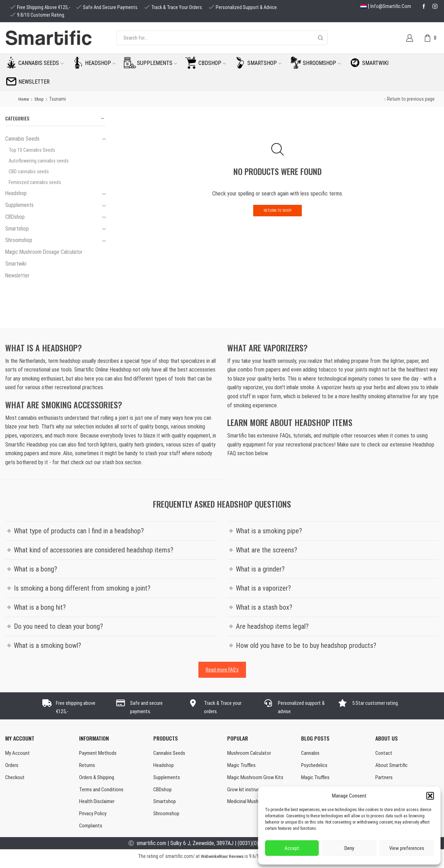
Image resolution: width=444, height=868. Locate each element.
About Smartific (392, 766)
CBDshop (212, 63)
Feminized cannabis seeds (35, 182)
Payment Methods (99, 754)
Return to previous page (411, 99)
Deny (349, 848)
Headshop (100, 63)
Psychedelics (315, 766)
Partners (385, 779)
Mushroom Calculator (250, 754)
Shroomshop (322, 63)
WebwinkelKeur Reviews (222, 861)
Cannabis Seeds (22, 139)
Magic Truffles (242, 766)
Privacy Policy (94, 817)
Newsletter (34, 82)
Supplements (157, 63)
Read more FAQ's (222, 670)
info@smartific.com (391, 6)
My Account (18, 754)
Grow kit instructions (250, 792)
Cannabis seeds (41, 63)
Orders (12, 766)
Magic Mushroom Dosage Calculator (44, 252)
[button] (430, 796)
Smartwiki (375, 63)
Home (24, 99)
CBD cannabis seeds (29, 172)
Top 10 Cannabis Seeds (32, 150)
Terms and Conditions (103, 792)
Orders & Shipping (99, 779)
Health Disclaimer (98, 805)
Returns (88, 766)
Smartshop (264, 63)
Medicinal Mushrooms (250, 805)
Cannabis (311, 754)
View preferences (407, 848)
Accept (292, 848)
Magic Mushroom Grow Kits (257, 779)
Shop (41, 99)
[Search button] (321, 38)
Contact (384, 754)
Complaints (91, 830)
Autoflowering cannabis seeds (39, 161)
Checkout (16, 779)
